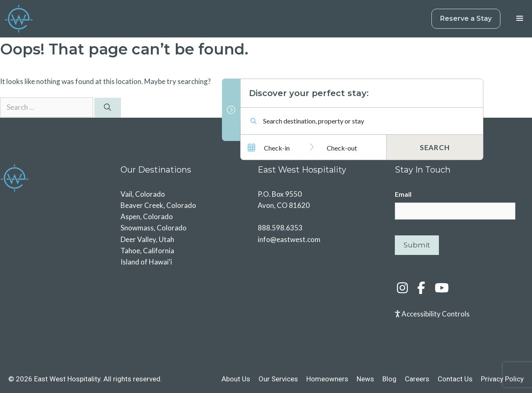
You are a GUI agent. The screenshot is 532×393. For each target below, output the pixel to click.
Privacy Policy (502, 379)
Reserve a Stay (466, 19)
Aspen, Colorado (147, 216)
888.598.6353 (280, 228)
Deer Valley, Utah (147, 239)
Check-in (277, 148)
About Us (236, 379)
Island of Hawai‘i (146, 262)
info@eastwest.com (289, 239)
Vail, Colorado (143, 194)
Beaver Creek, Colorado (158, 205)
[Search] (108, 108)
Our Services (278, 379)
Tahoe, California (147, 251)
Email (403, 194)
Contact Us (455, 379)
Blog (389, 379)
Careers (417, 379)
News (365, 379)
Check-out (342, 148)
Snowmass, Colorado (154, 228)
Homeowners (327, 379)
